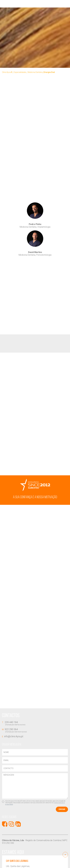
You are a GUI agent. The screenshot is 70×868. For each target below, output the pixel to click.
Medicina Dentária (35, 72)
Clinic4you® (7, 72)
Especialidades (20, 72)
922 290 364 (35, 730)
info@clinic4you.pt (13, 736)
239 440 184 (35, 723)
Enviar (62, 809)
